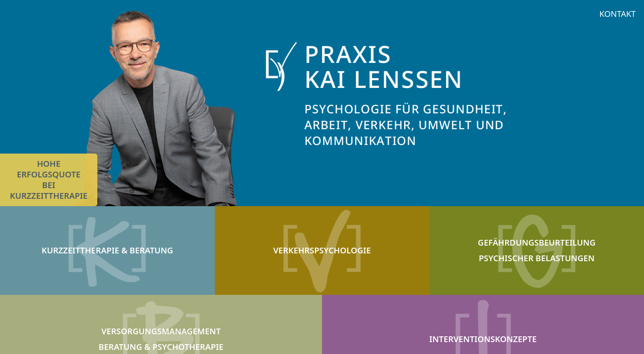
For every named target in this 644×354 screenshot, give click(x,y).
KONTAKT (618, 14)
